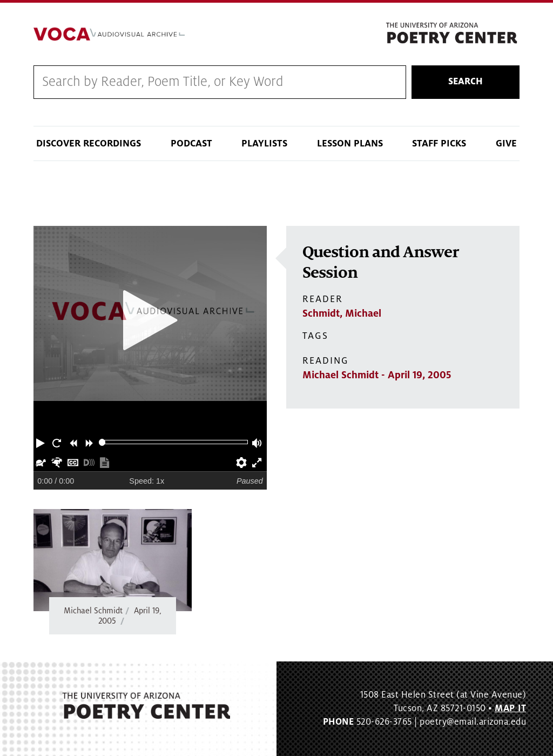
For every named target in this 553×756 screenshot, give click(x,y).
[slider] (102, 442)
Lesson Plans (350, 143)
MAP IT (510, 708)
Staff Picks (439, 143)
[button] (42, 442)
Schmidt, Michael (342, 313)
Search (466, 82)
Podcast (191, 143)
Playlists (264, 143)
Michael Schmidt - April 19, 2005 (377, 375)
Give (506, 143)
